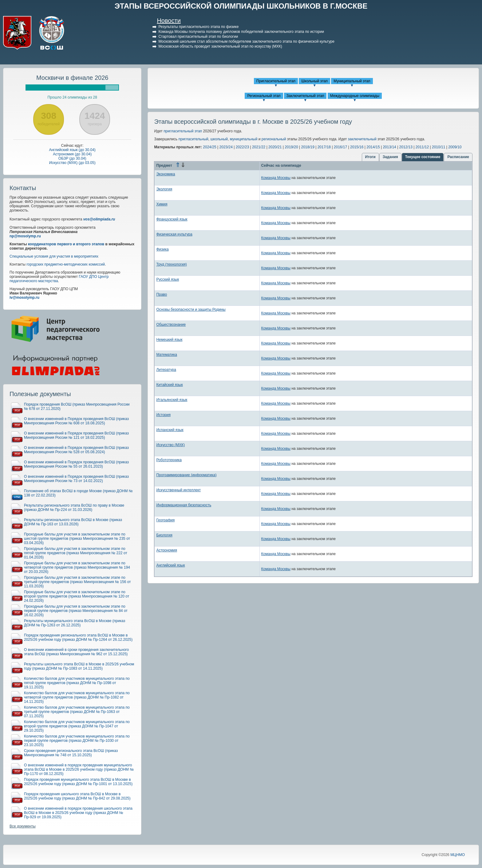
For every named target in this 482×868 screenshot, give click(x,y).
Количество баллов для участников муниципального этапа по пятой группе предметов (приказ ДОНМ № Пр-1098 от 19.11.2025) (77, 683)
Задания (390, 157)
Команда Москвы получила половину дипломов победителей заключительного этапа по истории (241, 32)
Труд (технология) (171, 264)
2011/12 (422, 147)
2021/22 (259, 147)
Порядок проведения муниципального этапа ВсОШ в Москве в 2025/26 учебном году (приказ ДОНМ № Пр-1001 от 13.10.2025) (78, 782)
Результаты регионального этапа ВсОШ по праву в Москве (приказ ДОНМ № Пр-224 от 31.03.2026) (74, 508)
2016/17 (340, 147)
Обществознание (171, 325)
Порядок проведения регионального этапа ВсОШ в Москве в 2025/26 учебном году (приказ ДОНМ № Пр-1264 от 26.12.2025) (78, 637)
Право (162, 294)
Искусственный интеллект (178, 490)
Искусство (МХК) (170, 445)
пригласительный (194, 139)
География (165, 520)
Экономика (166, 174)
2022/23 (242, 147)
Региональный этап (264, 96)
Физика (162, 249)
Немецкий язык (169, 340)
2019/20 (291, 147)
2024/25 (209, 147)
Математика (167, 355)
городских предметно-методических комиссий (66, 264)
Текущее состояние (423, 157)
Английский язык (170, 565)
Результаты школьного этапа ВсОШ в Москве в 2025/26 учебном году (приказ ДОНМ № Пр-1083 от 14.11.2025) (79, 666)
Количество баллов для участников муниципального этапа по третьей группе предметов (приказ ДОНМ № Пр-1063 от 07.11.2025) (77, 712)
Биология (164, 535)
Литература (166, 370)
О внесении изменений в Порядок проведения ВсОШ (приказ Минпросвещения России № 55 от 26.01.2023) (76, 464)
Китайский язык (169, 385)
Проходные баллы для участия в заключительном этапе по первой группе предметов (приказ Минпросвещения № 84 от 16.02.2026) (76, 611)
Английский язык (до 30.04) (72, 150)
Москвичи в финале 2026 (72, 78)
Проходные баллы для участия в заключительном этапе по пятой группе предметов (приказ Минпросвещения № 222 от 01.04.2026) (76, 553)
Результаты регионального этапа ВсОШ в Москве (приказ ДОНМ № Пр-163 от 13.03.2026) (73, 522)
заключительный (362, 139)
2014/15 (373, 147)
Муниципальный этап (352, 81)
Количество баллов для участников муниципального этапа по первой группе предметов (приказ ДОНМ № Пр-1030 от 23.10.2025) (77, 741)
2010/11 (439, 147)
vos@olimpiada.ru (99, 219)
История (163, 415)
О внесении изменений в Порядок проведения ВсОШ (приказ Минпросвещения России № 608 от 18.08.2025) (76, 421)
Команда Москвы (276, 178)
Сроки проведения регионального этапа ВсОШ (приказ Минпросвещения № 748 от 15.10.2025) (71, 753)
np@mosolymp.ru (25, 236)
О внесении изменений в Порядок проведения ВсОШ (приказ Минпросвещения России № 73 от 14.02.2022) (76, 479)
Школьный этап (314, 81)
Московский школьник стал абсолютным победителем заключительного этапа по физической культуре (246, 41)
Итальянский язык (172, 400)
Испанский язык (170, 430)
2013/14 (389, 147)
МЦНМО (458, 855)
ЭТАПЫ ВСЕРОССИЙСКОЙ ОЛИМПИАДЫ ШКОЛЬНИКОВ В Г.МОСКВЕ (241, 6)
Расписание (458, 157)
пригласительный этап (183, 131)
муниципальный (244, 139)
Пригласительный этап (276, 81)
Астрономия (167, 550)
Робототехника (169, 460)
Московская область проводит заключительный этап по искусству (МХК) (220, 46)
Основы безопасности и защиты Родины (191, 309)
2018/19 (308, 147)
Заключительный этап (305, 96)
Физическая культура (174, 234)
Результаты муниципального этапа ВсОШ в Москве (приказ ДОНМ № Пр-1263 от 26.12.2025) (75, 623)
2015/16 (357, 147)
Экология (164, 189)
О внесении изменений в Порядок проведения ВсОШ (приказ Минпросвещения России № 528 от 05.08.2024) (76, 450)
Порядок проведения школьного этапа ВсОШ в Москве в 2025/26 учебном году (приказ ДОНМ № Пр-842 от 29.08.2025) (77, 796)
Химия (162, 204)
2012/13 (406, 147)
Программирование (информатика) (186, 475)
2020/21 (275, 147)
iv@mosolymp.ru (24, 298)
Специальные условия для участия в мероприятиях (54, 256)
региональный (274, 139)
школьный (219, 139)
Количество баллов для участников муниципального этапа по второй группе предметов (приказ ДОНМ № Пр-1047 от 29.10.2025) (77, 726)
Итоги (370, 157)
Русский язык (168, 279)
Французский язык (172, 219)
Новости (169, 21)
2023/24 (226, 147)
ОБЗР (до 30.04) (72, 158)
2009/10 (455, 147)
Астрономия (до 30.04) (72, 154)
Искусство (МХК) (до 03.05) (72, 163)
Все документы (23, 826)
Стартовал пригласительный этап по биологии (198, 37)
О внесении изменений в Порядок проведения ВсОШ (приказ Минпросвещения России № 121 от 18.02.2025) (76, 435)
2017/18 (324, 147)
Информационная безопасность (184, 505)
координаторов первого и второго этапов (66, 244)
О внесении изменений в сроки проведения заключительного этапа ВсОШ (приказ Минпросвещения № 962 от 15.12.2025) (76, 652)
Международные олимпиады (355, 96)
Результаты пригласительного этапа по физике (198, 27)
